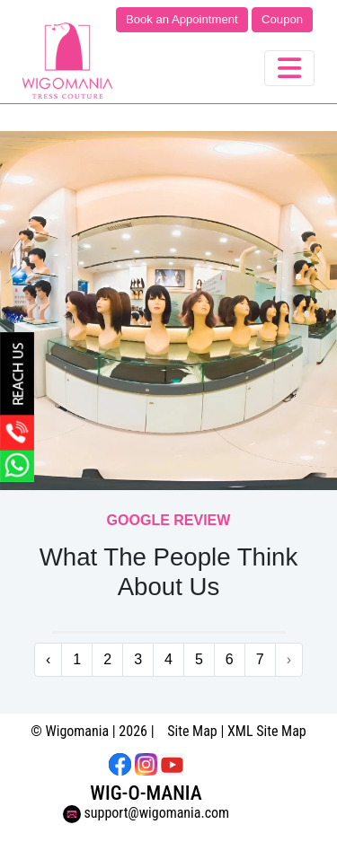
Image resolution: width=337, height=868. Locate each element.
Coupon (282, 19)
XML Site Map (267, 731)
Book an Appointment (182, 19)
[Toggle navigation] (289, 68)
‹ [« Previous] (48, 659)
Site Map (192, 731)
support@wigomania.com (146, 813)
